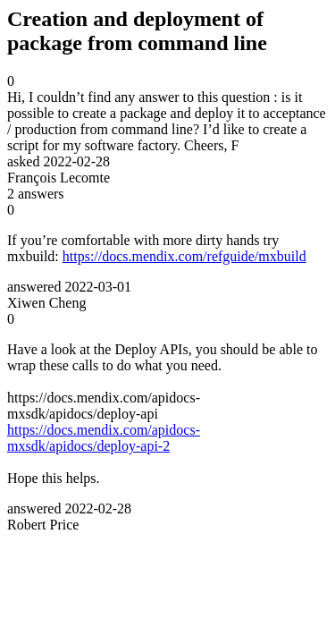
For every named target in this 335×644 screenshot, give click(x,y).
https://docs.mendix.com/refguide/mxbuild (184, 256)
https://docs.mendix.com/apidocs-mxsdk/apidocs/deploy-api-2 (104, 438)
